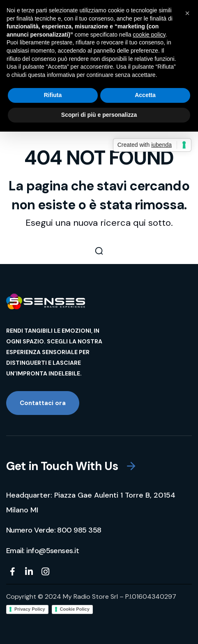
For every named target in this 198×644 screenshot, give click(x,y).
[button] (99, 251)
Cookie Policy (75, 609)
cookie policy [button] (149, 35)
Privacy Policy (30, 609)
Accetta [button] (145, 95)
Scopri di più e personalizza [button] (99, 115)
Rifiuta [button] (53, 95)
